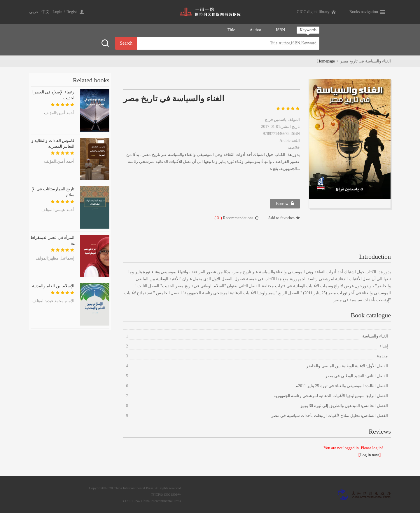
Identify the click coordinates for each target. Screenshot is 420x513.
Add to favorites (284, 218)
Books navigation (364, 12)
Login (57, 12)
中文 (45, 12)
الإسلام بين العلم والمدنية (53, 286)
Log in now (370, 455)
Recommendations (236, 218)
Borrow (285, 203)
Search (126, 43)
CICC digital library (313, 12)
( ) (218, 218)
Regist (72, 12)
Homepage (326, 61)
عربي (34, 12)
